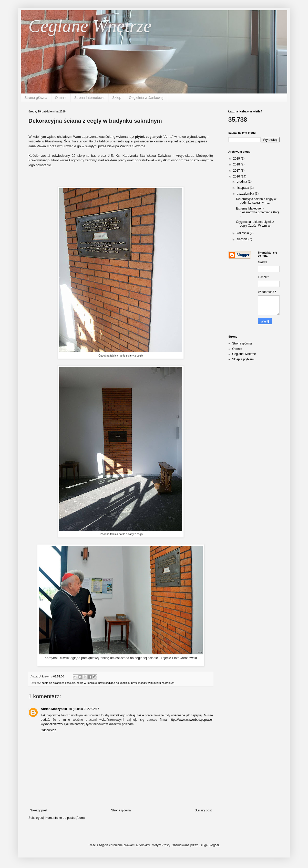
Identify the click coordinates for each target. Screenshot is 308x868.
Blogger (214, 845)
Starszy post (203, 810)
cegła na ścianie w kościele (58, 683)
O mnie (61, 98)
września (243, 233)
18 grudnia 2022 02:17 (84, 709)
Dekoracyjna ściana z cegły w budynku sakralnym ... (256, 201)
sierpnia (243, 239)
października (246, 194)
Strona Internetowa (89, 98)
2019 (237, 159)
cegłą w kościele (87, 683)
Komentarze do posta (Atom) (65, 818)
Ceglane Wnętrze (90, 26)
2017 (237, 171)
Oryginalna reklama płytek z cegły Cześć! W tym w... (255, 224)
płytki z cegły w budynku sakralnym (153, 683)
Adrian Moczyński (54, 709)
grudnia (242, 182)
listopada (243, 188)
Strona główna (36, 98)
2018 (237, 164)
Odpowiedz (48, 730)
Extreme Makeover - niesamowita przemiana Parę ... (258, 212)
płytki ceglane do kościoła (114, 683)
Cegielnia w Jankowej (146, 98)
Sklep (117, 98)
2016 (237, 176)
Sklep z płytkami (243, 359)
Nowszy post (38, 810)
